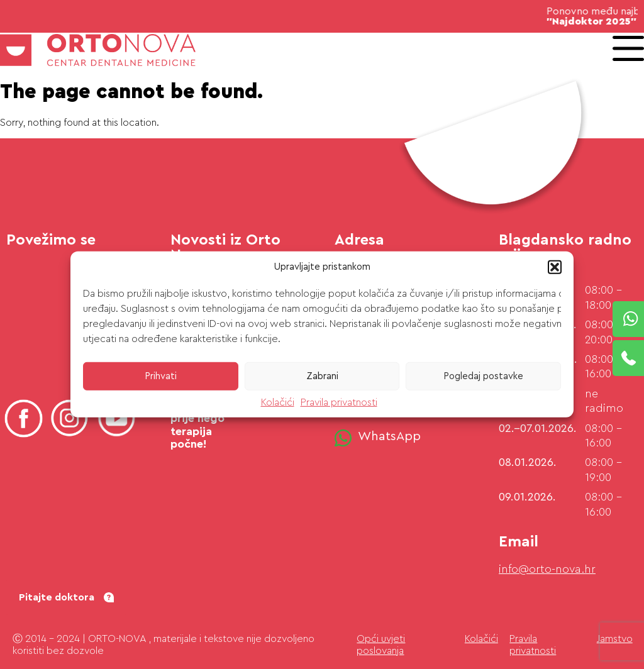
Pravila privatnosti (339, 402)
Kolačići (278, 402)
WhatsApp (389, 436)
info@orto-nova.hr (547, 569)
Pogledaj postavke (483, 376)
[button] (555, 267)
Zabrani (322, 376)
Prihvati (161, 376)
